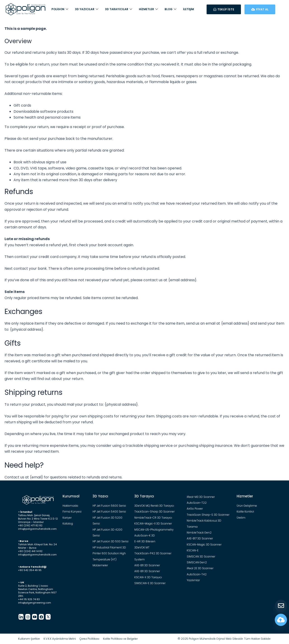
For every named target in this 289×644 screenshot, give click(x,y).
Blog (170, 9)
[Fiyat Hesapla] (281, 620)
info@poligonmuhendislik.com (37, 529)
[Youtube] (35, 617)
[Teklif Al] (281, 606)
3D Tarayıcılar (119, 9)
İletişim (189, 9)
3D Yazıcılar (87, 9)
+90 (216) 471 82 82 (30, 525)
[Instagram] (28, 617)
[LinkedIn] (21, 617)
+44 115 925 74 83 (29, 599)
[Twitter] (48, 617)
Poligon (60, 9)
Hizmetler (148, 9)
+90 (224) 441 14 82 (30, 551)
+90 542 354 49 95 (30, 570)
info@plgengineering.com (35, 603)
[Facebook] (41, 617)
